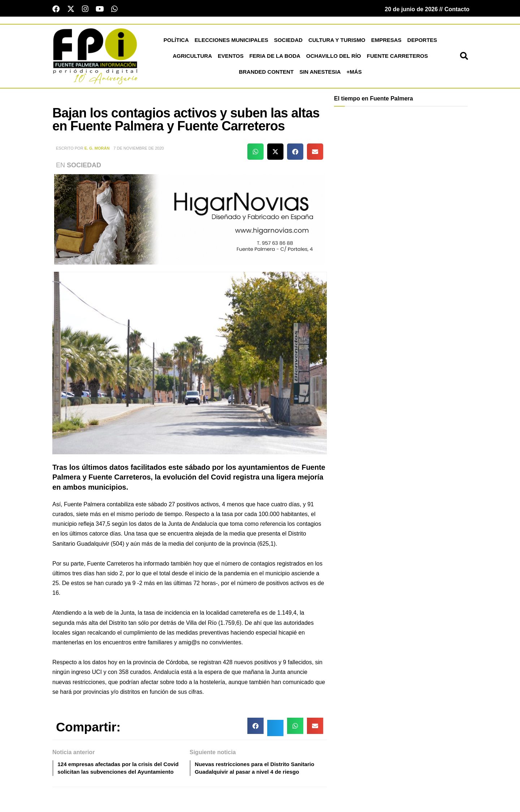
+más (354, 73)
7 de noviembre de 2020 (138, 150)
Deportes (422, 41)
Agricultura (192, 57)
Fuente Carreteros (397, 57)
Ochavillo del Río (334, 57)
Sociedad (288, 41)
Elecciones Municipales (231, 41)
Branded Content (266, 73)
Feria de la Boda (275, 57)
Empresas (386, 41)
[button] (464, 57)
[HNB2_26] (190, 220)
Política (176, 41)
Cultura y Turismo (337, 41)
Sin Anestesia (320, 73)
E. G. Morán (97, 150)
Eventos (231, 57)
